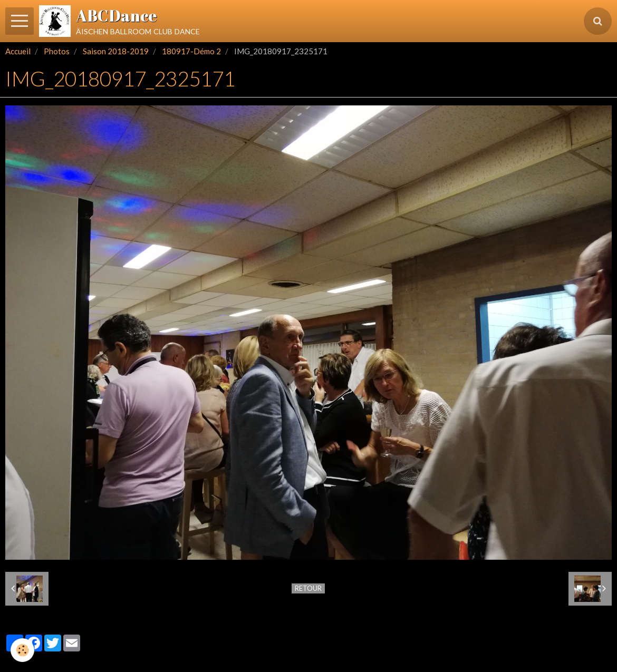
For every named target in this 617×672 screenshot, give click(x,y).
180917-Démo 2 (191, 51)
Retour (308, 588)
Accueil (18, 51)
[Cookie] (22, 650)
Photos (57, 51)
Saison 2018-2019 (116, 51)
